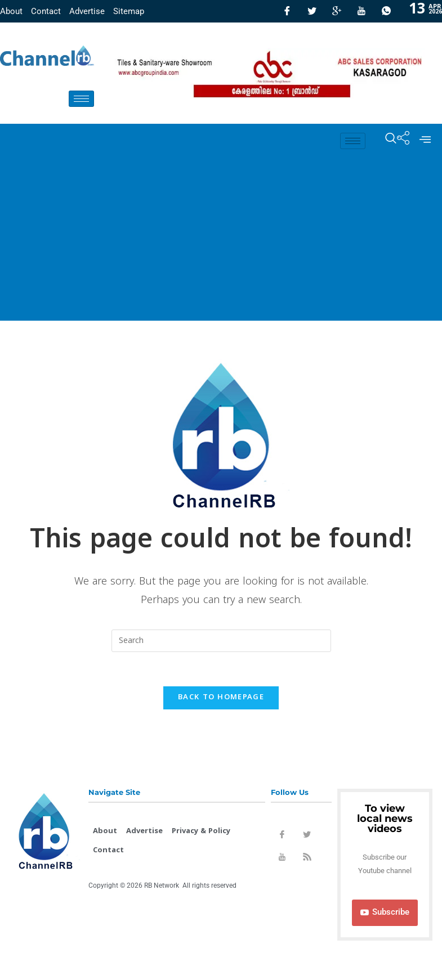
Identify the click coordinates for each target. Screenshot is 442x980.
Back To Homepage (221, 698)
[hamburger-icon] (81, 99)
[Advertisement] (221, 242)
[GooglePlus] (337, 11)
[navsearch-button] (385, 141)
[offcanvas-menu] (425, 141)
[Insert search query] (221, 641)
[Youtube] (361, 11)
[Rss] (307, 859)
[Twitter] (312, 11)
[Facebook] (287, 11)
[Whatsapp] (386, 11)
